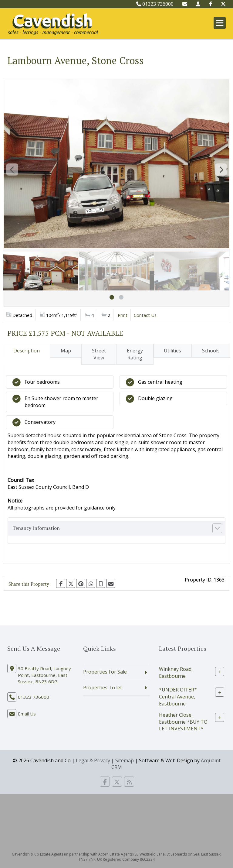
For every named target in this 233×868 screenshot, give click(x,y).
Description (27, 351)
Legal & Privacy (93, 760)
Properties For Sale (105, 672)
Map (66, 351)
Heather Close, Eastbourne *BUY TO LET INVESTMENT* (183, 722)
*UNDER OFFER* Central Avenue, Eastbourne (178, 697)
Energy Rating (135, 354)
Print (123, 315)
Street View (99, 354)
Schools (211, 351)
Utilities (172, 351)
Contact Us (145, 315)
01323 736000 (155, 4)
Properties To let (103, 688)
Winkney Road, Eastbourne (176, 672)
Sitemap (125, 760)
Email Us (27, 714)
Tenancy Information (36, 528)
